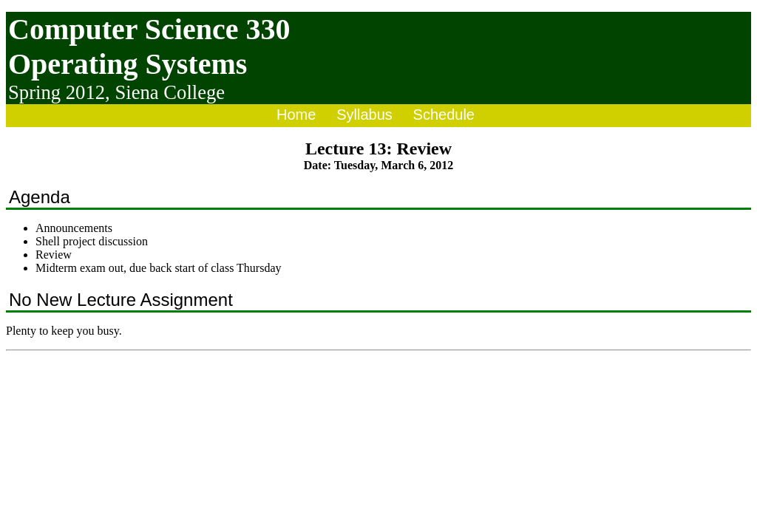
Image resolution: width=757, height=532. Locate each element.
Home (296, 115)
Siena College (170, 92)
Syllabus (364, 115)
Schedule (444, 115)
